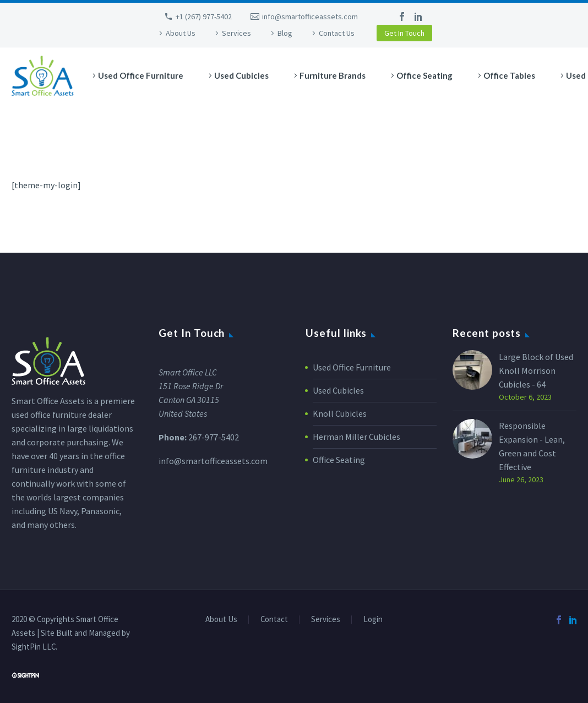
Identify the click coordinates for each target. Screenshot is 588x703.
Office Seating (424, 75)
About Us (181, 33)
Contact (274, 620)
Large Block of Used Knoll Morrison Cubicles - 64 (536, 370)
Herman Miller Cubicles (356, 437)
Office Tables (509, 75)
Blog (285, 33)
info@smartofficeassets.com (310, 17)
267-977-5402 (214, 437)
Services (236, 33)
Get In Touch (404, 33)
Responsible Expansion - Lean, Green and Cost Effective (532, 446)
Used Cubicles (241, 75)
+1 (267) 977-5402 (204, 17)
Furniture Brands (333, 75)
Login (373, 620)
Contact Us (337, 33)
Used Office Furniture (141, 75)
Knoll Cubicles (340, 413)
